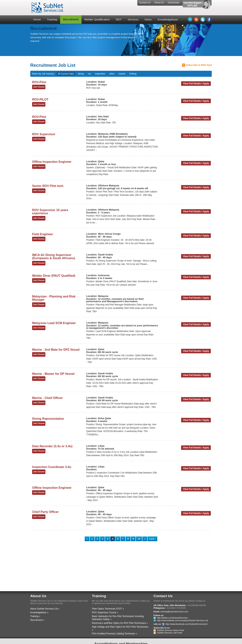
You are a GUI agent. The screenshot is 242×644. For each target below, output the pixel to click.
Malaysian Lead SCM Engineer (54, 323)
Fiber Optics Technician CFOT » (108, 609)
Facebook (209, 20)
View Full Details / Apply (196, 84)
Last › (152, 539)
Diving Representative (48, 419)
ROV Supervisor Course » (105, 612)
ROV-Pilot (39, 82)
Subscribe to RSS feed (199, 65)
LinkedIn (190, 20)
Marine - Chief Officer (47, 398)
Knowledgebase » (39, 612)
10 (139, 539)
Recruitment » (37, 620)
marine (122, 74)
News (148, 19)
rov (89, 74)
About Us (159, 3)
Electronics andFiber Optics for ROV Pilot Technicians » (120, 623)
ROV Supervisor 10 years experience (50, 212)
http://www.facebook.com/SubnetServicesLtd (186, 624)
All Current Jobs (66, 74)
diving (81, 74)
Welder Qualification (97, 19)
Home (37, 19)
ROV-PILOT (40, 100)
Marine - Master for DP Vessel (53, 374)
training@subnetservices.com (174, 612)
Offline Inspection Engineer (52, 162)
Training (52, 19)
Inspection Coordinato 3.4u (52, 467)
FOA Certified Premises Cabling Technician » (114, 634)
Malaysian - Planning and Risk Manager (54, 298)
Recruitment (71, 19)
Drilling (133, 74)
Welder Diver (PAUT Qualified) (54, 276)
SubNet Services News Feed (170, 630)
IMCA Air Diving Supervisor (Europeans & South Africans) (54, 257)
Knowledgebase (168, 19)
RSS (196, 20)
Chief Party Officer (45, 512)
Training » (35, 616)
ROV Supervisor (44, 134)
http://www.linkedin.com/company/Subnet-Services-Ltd (182, 620)
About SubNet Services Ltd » (45, 609)
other (112, 74)
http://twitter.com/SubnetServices (172, 618)
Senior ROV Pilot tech (48, 186)
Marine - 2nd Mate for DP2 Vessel (56, 350)
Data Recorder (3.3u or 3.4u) (52, 446)
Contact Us (145, 3)
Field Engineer (43, 234)
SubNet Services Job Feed (169, 633)
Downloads (174, 3)
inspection (100, 74)
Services (133, 19)
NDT (119, 19)
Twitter (203, 20)
